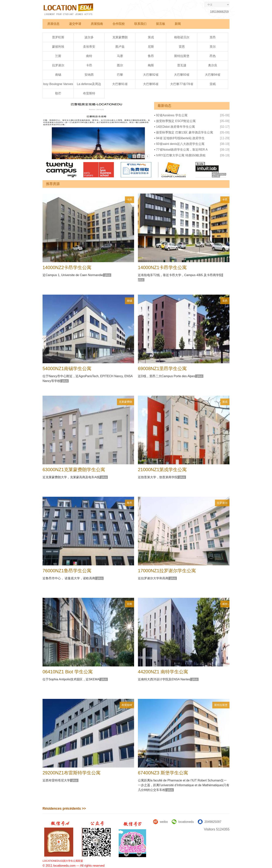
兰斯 (58, 56)
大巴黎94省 (213, 75)
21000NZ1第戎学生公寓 (162, 470)
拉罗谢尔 (58, 65)
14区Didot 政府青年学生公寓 (175, 127)
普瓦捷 (182, 65)
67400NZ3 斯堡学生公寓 (163, 773)
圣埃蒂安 (89, 47)
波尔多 (89, 37)
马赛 (120, 56)
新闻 (178, 24)
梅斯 (151, 65)
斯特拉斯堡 (182, 56)
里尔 (213, 47)
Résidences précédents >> (64, 809)
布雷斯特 (89, 93)
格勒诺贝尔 (182, 37)
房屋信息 (53, 24)
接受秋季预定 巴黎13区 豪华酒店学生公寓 (185, 132)
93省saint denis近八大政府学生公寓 (180, 144)
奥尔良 (213, 65)
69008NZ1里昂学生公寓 (162, 368)
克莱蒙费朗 (120, 37)
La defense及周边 (89, 84)
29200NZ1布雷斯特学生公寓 (72, 773)
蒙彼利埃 (58, 47)
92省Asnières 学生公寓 (172, 115)
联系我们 (140, 24)
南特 (89, 56)
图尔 (120, 65)
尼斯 (151, 47)
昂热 (213, 56)
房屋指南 (97, 24)
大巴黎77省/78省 (182, 84)
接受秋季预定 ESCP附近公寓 (176, 121)
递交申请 (75, 24)
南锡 (58, 75)
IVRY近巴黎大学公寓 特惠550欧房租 (181, 155)
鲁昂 (151, 56)
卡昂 (89, 65)
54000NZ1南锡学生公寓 (67, 368)
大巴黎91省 (120, 84)
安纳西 (89, 75)
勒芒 (58, 93)
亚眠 (213, 84)
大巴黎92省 (151, 75)
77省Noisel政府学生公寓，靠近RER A (182, 150)
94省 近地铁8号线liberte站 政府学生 (180, 138)
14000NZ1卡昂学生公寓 (162, 267)
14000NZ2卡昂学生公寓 (67, 267)
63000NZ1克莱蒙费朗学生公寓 (74, 470)
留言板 (161, 24)
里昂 (213, 37)
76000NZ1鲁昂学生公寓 (67, 571)
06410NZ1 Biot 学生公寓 (68, 672)
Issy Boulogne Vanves (58, 84)
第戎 (151, 37)
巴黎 (120, 75)
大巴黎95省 (151, 84)
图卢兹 (120, 47)
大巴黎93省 (182, 75)
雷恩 (182, 47)
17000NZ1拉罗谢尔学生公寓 (167, 571)
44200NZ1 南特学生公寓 (163, 672)
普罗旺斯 (58, 37)
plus (107, 275)
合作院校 (119, 24)
